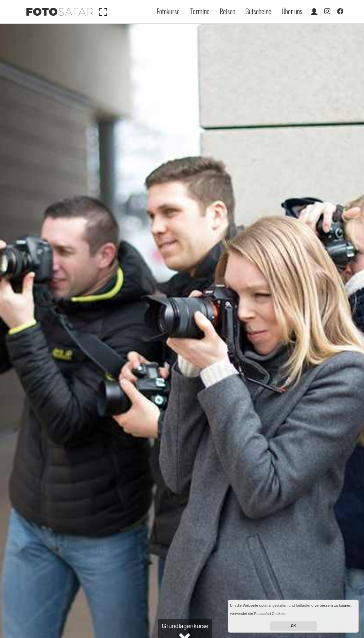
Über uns (292, 11)
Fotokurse (168, 11)
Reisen (227, 11)
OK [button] (294, 626)
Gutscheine (258, 11)
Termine (200, 11)
